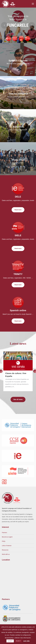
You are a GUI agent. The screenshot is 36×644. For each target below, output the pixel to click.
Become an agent (7, 537)
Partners (4, 533)
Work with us (6, 554)
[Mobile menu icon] (33, 4)
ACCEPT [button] (10, 641)
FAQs (4, 541)
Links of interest (7, 546)
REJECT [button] (18, 641)
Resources (5, 550)
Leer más (26, 641)
